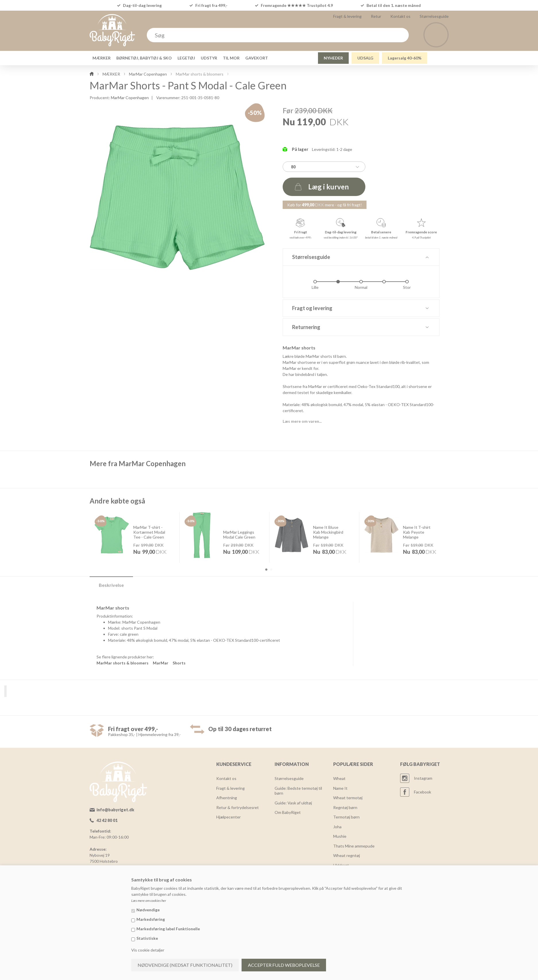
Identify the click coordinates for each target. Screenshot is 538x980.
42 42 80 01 (107, 820)
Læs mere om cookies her (149, 901)
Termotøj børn (346, 817)
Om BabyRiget (288, 812)
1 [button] (266, 570)
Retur (376, 16)
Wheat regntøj (347, 855)
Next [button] (461, 542)
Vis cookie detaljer (148, 950)
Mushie (340, 836)
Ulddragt (341, 865)
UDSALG (365, 58)
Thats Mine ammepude (354, 846)
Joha (337, 827)
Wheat (339, 778)
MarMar (161, 663)
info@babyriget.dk (115, 810)
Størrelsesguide (434, 16)
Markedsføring (151, 919)
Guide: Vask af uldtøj (293, 803)
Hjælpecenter (228, 817)
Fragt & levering (347, 16)
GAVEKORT (257, 58)
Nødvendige (148, 910)
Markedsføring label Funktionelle (168, 929)
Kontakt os (400, 16)
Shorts (179, 663)
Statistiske (147, 938)
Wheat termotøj (348, 798)
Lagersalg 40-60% (405, 58)
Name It (340, 788)
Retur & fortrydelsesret (238, 807)
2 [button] (271, 570)
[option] (135, 537)
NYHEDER (333, 58)
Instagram (423, 778)
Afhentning (227, 798)
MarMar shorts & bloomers (123, 663)
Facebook (423, 792)
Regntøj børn (345, 807)
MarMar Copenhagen (130, 98)
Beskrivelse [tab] (111, 585)
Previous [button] (78, 542)
